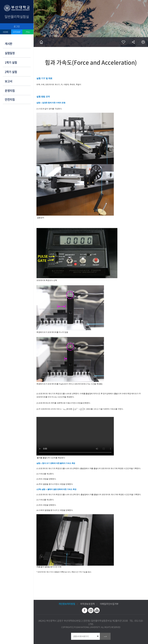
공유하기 (133, 42)
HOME (6, 32)
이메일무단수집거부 (109, 604)
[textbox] (63, 409)
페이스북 (85, 610)
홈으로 (41, 42)
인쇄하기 (143, 42)
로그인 (17, 26)
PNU (28, 32)
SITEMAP (17, 32)
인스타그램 (91, 610)
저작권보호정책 (87, 604)
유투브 (97, 610)
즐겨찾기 (123, 42)
